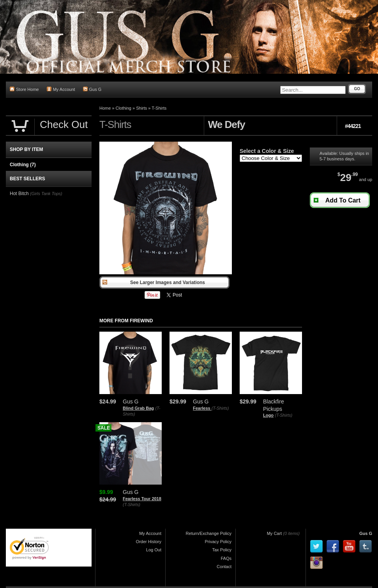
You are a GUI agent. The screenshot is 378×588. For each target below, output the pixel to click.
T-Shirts (159, 108)
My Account (61, 89)
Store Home (24, 89)
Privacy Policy (218, 542)
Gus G (92, 89)
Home (105, 108)
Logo (268, 415)
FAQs (226, 558)
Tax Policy (222, 550)
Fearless (202, 408)
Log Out (154, 550)
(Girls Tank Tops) (46, 194)
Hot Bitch (19, 194)
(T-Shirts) (220, 408)
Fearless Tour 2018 (142, 499)
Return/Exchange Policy (209, 533)
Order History (149, 542)
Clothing (124, 108)
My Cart (275, 533)
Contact (224, 567)
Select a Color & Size (267, 151)
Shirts (141, 108)
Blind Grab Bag (138, 408)
